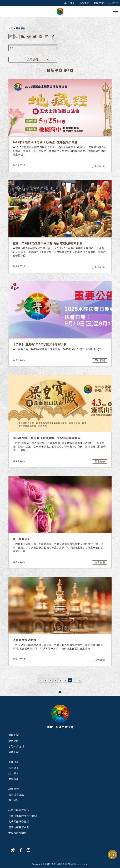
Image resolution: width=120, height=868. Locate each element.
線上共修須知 (22, 539)
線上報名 (69, 3)
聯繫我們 (14, 789)
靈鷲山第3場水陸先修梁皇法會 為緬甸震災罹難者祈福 (48, 243)
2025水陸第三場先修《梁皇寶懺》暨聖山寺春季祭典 (47, 438)
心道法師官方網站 (19, 810)
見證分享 (14, 768)
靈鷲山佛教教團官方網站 (23, 816)
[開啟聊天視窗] (112, 855)
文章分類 (33, 59)
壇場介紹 (14, 735)
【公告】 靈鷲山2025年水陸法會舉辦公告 (40, 344)
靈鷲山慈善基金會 (19, 827)
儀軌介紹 (14, 752)
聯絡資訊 (14, 779)
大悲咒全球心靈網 (19, 822)
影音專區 (14, 741)
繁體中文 (99, 3)
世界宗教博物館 (17, 833)
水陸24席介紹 (16, 747)
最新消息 (14, 762)
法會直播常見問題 (24, 640)
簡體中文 (113, 3)
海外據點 (14, 800)
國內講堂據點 (16, 795)
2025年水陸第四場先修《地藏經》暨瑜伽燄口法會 (45, 142)
